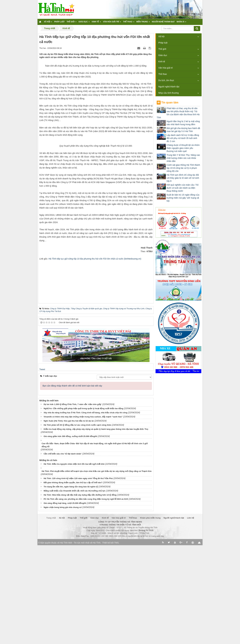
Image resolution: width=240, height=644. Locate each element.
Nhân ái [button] (181, 23)
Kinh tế (162, 62)
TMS (116, 642)
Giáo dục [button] (84, 23)
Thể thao (163, 74)
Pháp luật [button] (59, 22)
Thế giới (162, 49)
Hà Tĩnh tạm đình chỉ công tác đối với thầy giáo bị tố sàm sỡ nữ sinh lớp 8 (183, 178)
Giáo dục (163, 55)
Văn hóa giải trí (166, 68)
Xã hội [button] (48, 23)
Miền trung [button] (143, 23)
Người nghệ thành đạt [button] (163, 22)
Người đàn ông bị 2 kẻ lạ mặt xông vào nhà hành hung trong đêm (183, 123)
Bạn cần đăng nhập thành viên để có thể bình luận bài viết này (72, 485)
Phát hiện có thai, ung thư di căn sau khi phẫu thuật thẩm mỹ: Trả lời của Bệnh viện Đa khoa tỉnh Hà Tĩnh (178, 113)
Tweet (42, 468)
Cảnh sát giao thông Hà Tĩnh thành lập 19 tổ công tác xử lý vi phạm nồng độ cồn (183, 168)
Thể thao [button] (129, 23)
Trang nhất (51, 617)
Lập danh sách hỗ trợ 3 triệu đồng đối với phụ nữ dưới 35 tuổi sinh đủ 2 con (183, 138)
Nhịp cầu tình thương (169, 93)
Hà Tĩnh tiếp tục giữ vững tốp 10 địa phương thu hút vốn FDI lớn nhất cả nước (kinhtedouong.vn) (95, 357)
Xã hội (161, 36)
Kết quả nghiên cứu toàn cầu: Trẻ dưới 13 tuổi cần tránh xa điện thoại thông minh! (183, 188)
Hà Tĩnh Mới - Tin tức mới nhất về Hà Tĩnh (80, 642)
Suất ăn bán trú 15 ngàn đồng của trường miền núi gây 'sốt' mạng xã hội (183, 198)
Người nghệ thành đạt (169, 87)
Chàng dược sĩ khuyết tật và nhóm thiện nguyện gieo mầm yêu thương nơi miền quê (183, 148)
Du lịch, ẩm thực (166, 80)
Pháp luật (163, 43)
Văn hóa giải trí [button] (112, 23)
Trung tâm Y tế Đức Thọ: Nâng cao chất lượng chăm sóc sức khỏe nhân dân (183, 158)
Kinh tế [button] (96, 23)
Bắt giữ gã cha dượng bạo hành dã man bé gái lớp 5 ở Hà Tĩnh (183, 130)
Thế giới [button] (72, 23)
